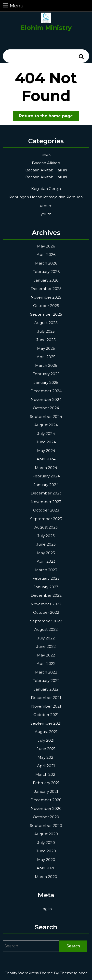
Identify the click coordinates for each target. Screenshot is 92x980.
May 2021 (46, 757)
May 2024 (46, 451)
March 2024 (46, 468)
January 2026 (46, 280)
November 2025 (46, 297)
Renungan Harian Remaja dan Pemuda (46, 197)
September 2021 (46, 723)
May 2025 (46, 348)
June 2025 (46, 340)
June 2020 (46, 851)
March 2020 (46, 877)
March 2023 (46, 570)
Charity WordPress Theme (29, 973)
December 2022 (46, 595)
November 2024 (46, 399)
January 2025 (46, 382)
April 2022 (46, 664)
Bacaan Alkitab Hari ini (46, 170)
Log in (46, 909)
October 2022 (46, 612)
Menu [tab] (13, 5)
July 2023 (46, 536)
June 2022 (46, 646)
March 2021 (46, 774)
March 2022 (46, 672)
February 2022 (46, 681)
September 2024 (46, 417)
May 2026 (46, 246)
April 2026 (46, 255)
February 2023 (46, 578)
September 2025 (46, 314)
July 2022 (46, 638)
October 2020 (46, 817)
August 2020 (46, 834)
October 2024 (46, 408)
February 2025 (46, 374)
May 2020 (46, 860)
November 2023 (46, 502)
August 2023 (46, 527)
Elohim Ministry (46, 28)
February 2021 (46, 783)
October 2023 (46, 510)
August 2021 (46, 732)
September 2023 (46, 519)
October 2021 (46, 715)
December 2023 (46, 493)
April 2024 (46, 459)
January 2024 (46, 485)
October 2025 (46, 306)
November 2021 (46, 706)
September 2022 (46, 621)
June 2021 (46, 749)
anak (46, 154)
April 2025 (46, 357)
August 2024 (46, 425)
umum (46, 206)
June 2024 (46, 442)
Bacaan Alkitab (46, 163)
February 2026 (46, 272)
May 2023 (46, 553)
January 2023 (46, 587)
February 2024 (46, 476)
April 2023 (46, 561)
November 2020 (46, 808)
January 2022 (46, 689)
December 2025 (46, 289)
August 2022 (46, 629)
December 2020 (46, 800)
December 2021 (46, 698)
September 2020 (46, 826)
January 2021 (46, 791)
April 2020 (46, 868)
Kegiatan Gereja (46, 189)
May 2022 (46, 655)
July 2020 (46, 843)
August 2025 (46, 323)
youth (46, 214)
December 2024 (46, 391)
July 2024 (46, 434)
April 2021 (46, 766)
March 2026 (46, 263)
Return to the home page (49, 117)
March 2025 (46, 365)
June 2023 (46, 544)
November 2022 (46, 604)
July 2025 (46, 331)
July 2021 (46, 740)
